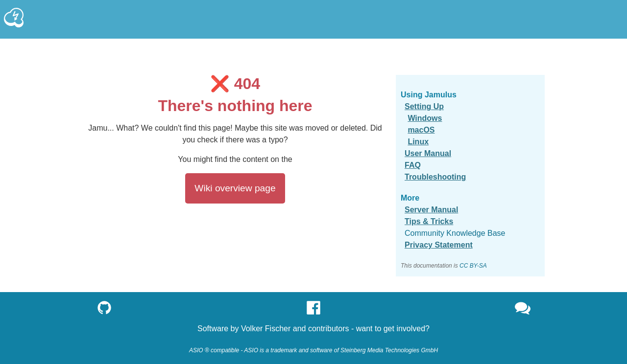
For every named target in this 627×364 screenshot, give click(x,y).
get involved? (407, 329)
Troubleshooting (435, 177)
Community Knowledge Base (455, 233)
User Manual (428, 153)
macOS (421, 130)
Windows (425, 118)
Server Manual (431, 210)
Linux (418, 142)
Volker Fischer (266, 329)
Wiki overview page (235, 188)
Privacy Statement (439, 245)
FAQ (413, 165)
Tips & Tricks (429, 221)
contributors (329, 329)
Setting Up (424, 106)
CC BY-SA (473, 266)
